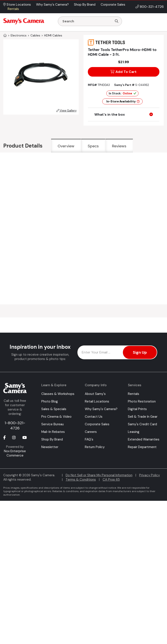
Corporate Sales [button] (113, 5)
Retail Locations (97, 401)
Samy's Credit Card (142, 424)
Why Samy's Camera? (101, 409)
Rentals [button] (13, 9)
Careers (91, 432)
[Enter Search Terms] (87, 21)
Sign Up (140, 352)
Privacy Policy (149, 475)
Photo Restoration (142, 401)
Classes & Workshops (58, 394)
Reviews (119, 146)
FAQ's (89, 439)
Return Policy (95, 447)
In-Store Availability (123, 101)
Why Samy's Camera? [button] (52, 5)
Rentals (134, 394)
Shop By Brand (52, 439)
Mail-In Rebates (53, 432)
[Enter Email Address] (117, 352)
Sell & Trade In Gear (143, 417)
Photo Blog (50, 401)
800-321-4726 (152, 7)
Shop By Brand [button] (85, 5)
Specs (93, 146)
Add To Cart (124, 72)
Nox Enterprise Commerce (15, 453)
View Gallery (66, 111)
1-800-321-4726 (15, 425)
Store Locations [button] (17, 5)
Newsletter (50, 447)
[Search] (117, 21)
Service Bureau (53, 424)
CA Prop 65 (111, 480)
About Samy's (95, 394)
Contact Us (94, 417)
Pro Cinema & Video (56, 417)
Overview (66, 146)
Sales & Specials (54, 409)
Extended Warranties (144, 439)
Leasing (134, 432)
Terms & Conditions (81, 480)
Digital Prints (137, 409)
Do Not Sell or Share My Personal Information (99, 475)
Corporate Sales (97, 424)
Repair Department (142, 447)
